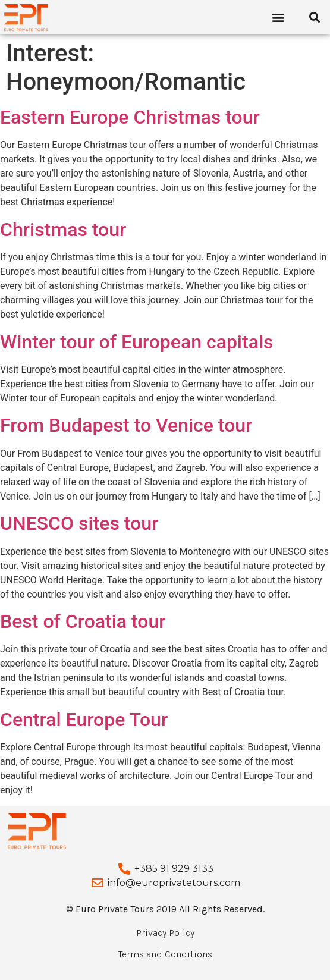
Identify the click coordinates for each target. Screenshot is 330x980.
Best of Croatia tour (83, 621)
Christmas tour (63, 230)
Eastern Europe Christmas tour (130, 117)
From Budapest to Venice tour (126, 425)
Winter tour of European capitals (137, 342)
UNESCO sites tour (79, 523)
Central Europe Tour (84, 720)
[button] (279, 18)
